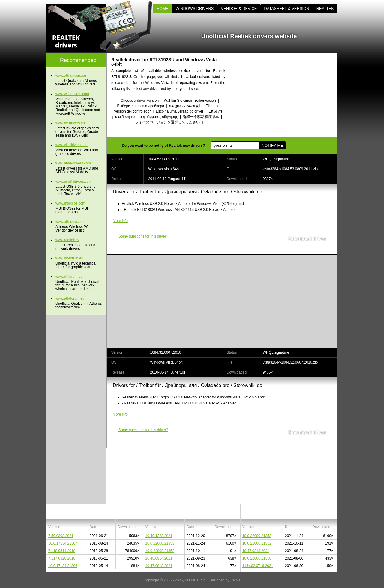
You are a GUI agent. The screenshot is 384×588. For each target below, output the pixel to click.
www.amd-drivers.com (73, 163)
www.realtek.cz (67, 240)
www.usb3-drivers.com (74, 181)
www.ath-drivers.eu (71, 76)
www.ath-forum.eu (70, 298)
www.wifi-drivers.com (72, 94)
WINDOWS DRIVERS (195, 9)
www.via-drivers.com (72, 145)
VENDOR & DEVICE (239, 9)
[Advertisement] (286, 95)
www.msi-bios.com (70, 203)
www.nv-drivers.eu (70, 123)
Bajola (235, 580)
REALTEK (325, 9)
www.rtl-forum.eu (69, 277)
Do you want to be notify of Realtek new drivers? (163, 145)
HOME (162, 9)
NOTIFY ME (272, 145)
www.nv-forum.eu (69, 258)
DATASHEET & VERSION (286, 9)
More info (120, 221)
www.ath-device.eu (71, 222)
